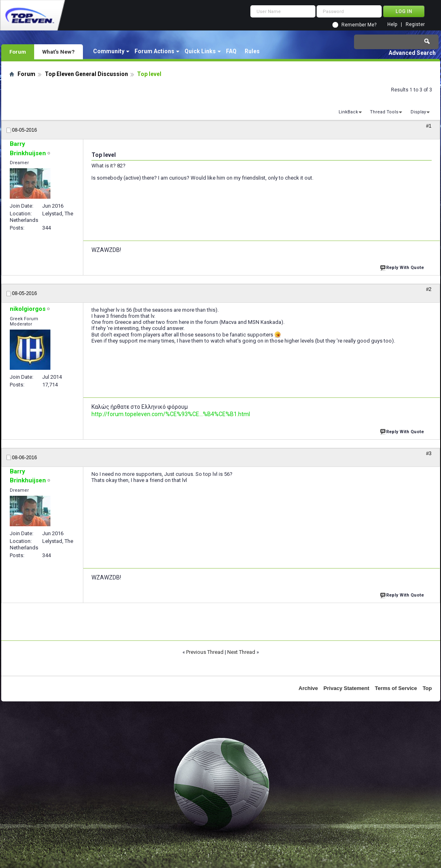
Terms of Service (396, 688)
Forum (18, 52)
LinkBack (348, 112)
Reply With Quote (403, 267)
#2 (429, 289)
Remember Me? (359, 25)
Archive (308, 688)
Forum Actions (154, 51)
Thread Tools (384, 112)
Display (418, 112)
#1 (429, 126)
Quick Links (200, 51)
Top (427, 688)
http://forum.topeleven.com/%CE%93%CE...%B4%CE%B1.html (171, 414)
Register (415, 25)
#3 (429, 454)
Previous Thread (205, 652)
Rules (252, 51)
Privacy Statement (346, 688)
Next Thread (241, 652)
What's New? (59, 52)
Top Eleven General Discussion (86, 74)
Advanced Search (412, 53)
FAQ (231, 51)
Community (109, 51)
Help (392, 25)
